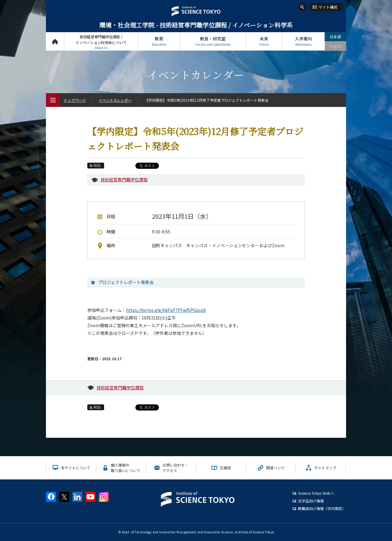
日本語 (335, 37)
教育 (159, 41)
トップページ (55, 41)
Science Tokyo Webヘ (316, 493)
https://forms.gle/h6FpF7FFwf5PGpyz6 (166, 310)
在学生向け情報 (311, 501)
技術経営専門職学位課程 (124, 180)
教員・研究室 (213, 41)
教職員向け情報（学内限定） (322, 508)
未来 (264, 41)
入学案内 (303, 41)
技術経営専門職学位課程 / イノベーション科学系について (101, 42)
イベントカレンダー (115, 100)
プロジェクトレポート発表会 (126, 282)
